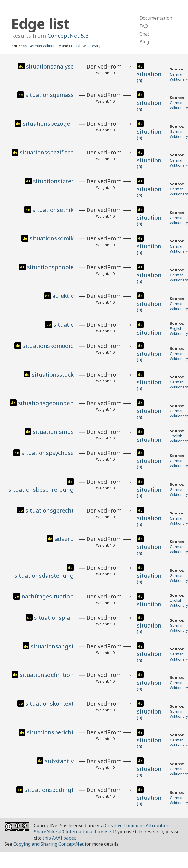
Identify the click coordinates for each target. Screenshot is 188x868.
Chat (144, 34)
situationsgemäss (50, 95)
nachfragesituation (48, 596)
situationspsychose (48, 453)
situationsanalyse (50, 66)
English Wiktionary (85, 46)
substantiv (59, 761)
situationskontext (50, 704)
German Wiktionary (45, 46)
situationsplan (54, 618)
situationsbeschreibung (41, 490)
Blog (144, 42)
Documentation (156, 18)
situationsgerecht (50, 510)
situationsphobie (50, 267)
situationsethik (53, 210)
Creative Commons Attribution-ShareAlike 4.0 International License (102, 829)
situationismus (53, 432)
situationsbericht (50, 732)
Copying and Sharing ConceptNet (48, 844)
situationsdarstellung (44, 576)
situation (149, 74)
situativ (64, 325)
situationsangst (52, 646)
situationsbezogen (48, 124)
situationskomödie (48, 346)
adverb (64, 539)
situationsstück (53, 375)
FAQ (144, 26)
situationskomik (52, 238)
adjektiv (63, 296)
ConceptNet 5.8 (68, 36)
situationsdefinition (47, 675)
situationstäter (53, 181)
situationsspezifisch (47, 152)
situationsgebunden (46, 403)
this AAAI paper (59, 838)
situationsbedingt (49, 790)
